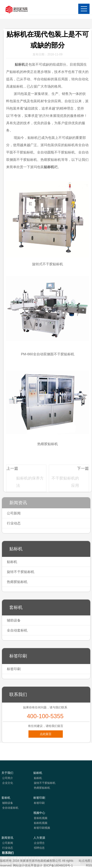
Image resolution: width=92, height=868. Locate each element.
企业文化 (8, 783)
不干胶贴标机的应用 (65, 482)
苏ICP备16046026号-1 (58, 866)
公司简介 (8, 778)
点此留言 (46, 734)
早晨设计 (37, 866)
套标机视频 (41, 818)
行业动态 (14, 523)
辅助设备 (14, 620)
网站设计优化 (22, 866)
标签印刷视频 (42, 828)
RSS (89, 866)
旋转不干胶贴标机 (21, 572)
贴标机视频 (41, 823)
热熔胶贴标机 (17, 582)
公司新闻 (14, 513)
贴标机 (19, 64)
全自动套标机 (17, 630)
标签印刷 (14, 669)
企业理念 (39, 843)
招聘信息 (39, 848)
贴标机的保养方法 (30, 482)
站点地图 (85, 861)
